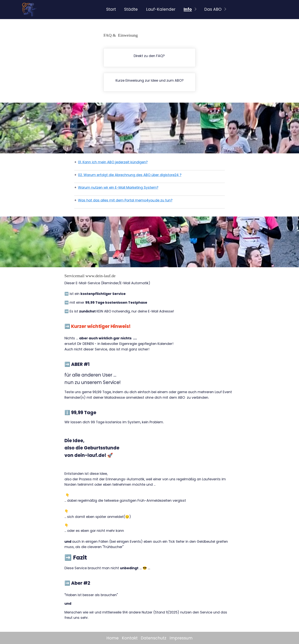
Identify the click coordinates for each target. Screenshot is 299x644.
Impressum (181, 638)
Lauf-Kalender (161, 9)
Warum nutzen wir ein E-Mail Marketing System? (118, 188)
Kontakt (130, 638)
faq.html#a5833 (150, 58)
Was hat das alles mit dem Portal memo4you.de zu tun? (125, 200)
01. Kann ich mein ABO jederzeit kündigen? (113, 162)
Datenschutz (154, 638)
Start (111, 9)
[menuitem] (111, 10)
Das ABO (213, 9)
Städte (131, 9)
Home (113, 638)
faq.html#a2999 (150, 82)
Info (188, 9)
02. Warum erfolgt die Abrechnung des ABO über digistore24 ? (130, 175)
